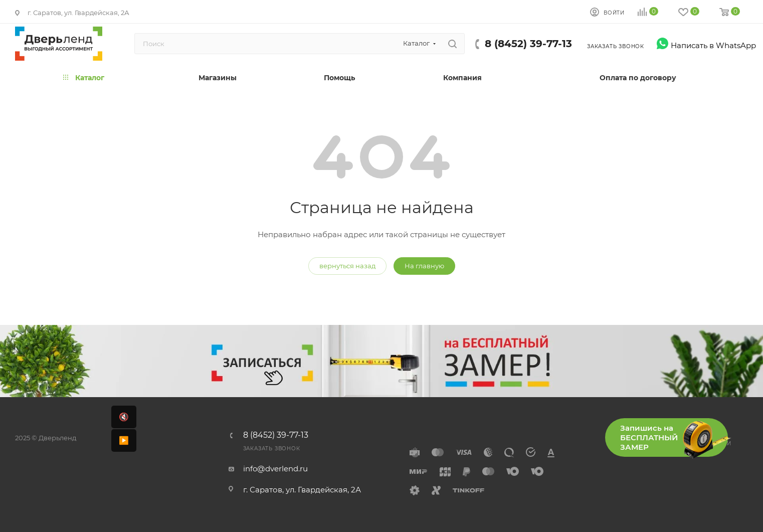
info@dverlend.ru (275, 469)
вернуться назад (347, 266)
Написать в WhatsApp (706, 45)
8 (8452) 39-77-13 (528, 44)
